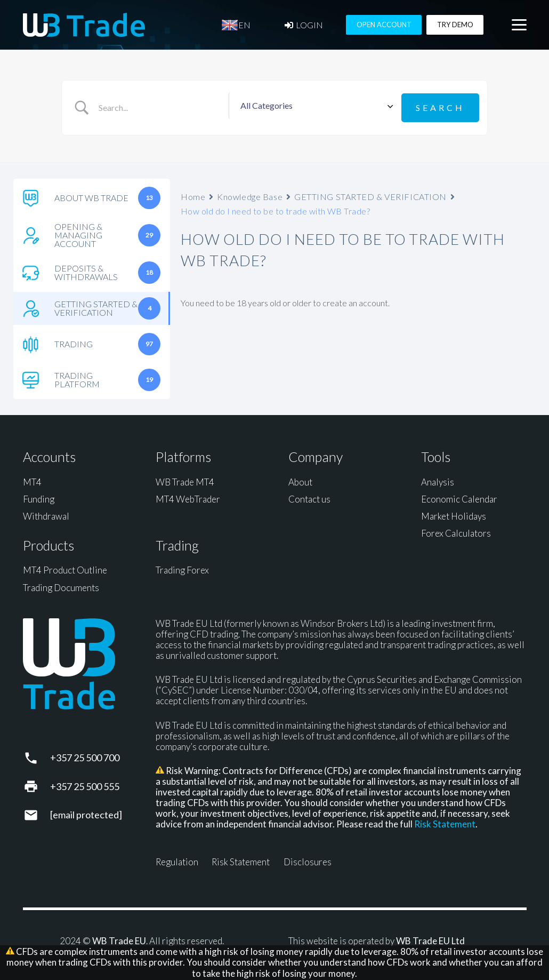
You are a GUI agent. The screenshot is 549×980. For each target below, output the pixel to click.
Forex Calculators (456, 531)
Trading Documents (61, 585)
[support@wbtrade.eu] (37, 812)
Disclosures (308, 860)
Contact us (309, 496)
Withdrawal (46, 514)
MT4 (32, 479)
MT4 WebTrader (188, 496)
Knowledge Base (250, 194)
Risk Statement (445, 822)
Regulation (177, 860)
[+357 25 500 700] (37, 755)
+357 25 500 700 (85, 755)
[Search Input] (161, 107)
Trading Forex (182, 568)
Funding (39, 496)
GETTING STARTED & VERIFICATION (370, 194)
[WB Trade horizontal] (84, 27)
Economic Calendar (459, 496)
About (300, 479)
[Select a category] (315, 107)
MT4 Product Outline (65, 568)
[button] (519, 27)
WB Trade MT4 (185, 479)
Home (193, 194)
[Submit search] (440, 106)
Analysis (438, 479)
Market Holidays (454, 514)
